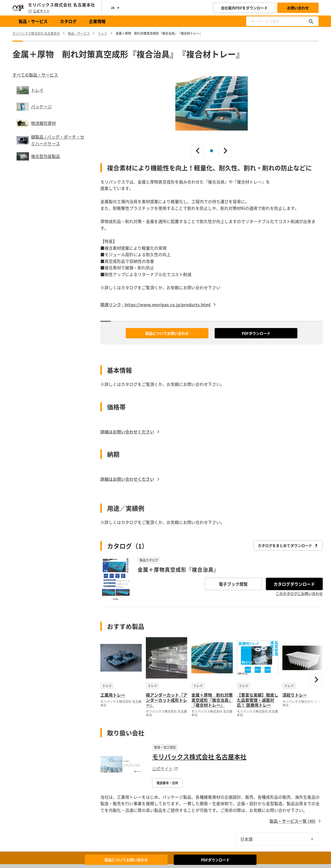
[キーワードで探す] (311, 21)
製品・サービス (33, 21)
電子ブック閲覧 (233, 584)
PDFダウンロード (256, 333)
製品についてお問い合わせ (167, 333)
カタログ (68, 21)
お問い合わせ (298, 8)
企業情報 (97, 21)
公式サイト (39, 11)
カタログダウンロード (294, 584)
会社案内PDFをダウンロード (244, 8)
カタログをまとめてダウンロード (288, 545)
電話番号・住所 (167, 783)
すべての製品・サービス (35, 75)
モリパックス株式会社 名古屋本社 (199, 757)
